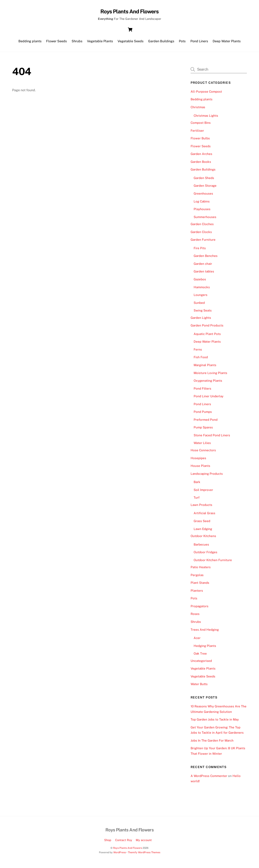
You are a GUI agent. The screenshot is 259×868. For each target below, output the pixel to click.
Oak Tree (200, 656)
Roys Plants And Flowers (128, 850)
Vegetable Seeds (131, 43)
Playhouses (202, 211)
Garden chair (203, 266)
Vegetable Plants (100, 43)
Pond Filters (202, 391)
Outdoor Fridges (205, 554)
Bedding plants (30, 43)
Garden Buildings (161, 43)
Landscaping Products (207, 476)
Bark (197, 484)
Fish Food (201, 359)
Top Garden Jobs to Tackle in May (215, 721)
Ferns (198, 351)
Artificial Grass (204, 515)
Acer (197, 640)
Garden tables (204, 273)
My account (144, 842)
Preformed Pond (206, 422)
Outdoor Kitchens (203, 538)
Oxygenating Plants (208, 383)
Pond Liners (199, 43)
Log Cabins (202, 203)
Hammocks (202, 289)
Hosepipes (198, 460)
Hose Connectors (203, 452)
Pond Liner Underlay (209, 398)
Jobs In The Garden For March (212, 742)
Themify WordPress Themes (144, 854)
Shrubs (77, 43)
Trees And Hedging (205, 631)
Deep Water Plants (227, 43)
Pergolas (197, 577)
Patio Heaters (201, 569)
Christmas (198, 109)
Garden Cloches (202, 226)
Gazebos (200, 281)
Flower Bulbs (200, 140)
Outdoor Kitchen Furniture (213, 562)
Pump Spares (203, 429)
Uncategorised (201, 663)
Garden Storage (205, 188)
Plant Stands (200, 585)
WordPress (120, 854)
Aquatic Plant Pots (207, 336)
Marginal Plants (205, 367)
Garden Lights (201, 320)
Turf (197, 500)
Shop (108, 842)
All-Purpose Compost (206, 94)
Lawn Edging (203, 531)
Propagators (200, 608)
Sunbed (199, 305)
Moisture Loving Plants (210, 375)
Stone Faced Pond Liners (212, 437)
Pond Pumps (203, 414)
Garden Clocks (201, 234)
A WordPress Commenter (209, 778)
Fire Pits (200, 250)
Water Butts (199, 686)
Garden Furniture (203, 242)
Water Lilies (202, 445)
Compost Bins (201, 125)
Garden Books (201, 164)
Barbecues (201, 546)
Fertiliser (197, 132)
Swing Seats (203, 312)
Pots (182, 43)
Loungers (201, 297)
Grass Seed (202, 523)
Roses (195, 616)
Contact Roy (124, 842)
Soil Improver (203, 492)
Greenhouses (203, 196)
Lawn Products (201, 507)
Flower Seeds (56, 43)
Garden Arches (201, 156)
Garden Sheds (204, 180)
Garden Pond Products (207, 327)
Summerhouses (205, 219)
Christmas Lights (206, 117)
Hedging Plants (205, 648)
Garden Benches (206, 258)
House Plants (200, 468)
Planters (197, 593)
